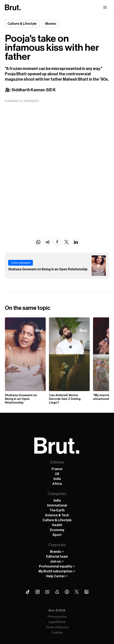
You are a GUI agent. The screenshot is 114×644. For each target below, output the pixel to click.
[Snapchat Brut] (57, 592)
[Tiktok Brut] (28, 592)
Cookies (57, 633)
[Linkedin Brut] (86, 592)
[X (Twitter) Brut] (77, 592)
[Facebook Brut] (67, 592)
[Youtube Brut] (47, 592)
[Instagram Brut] (38, 592)
